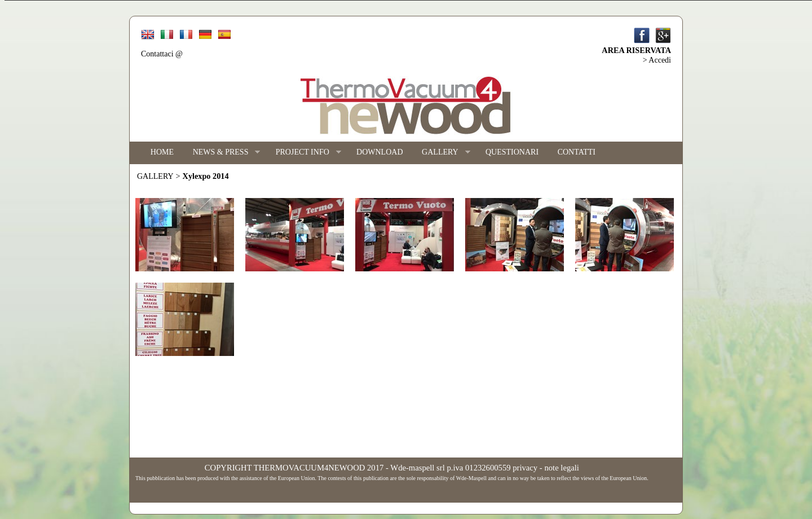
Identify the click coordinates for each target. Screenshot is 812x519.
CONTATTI (577, 152)
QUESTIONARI (512, 152)
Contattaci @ (162, 54)
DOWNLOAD (379, 152)
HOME (162, 152)
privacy (525, 468)
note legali (561, 468)
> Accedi (657, 60)
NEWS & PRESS (222, 153)
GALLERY (441, 153)
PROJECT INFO (304, 153)
